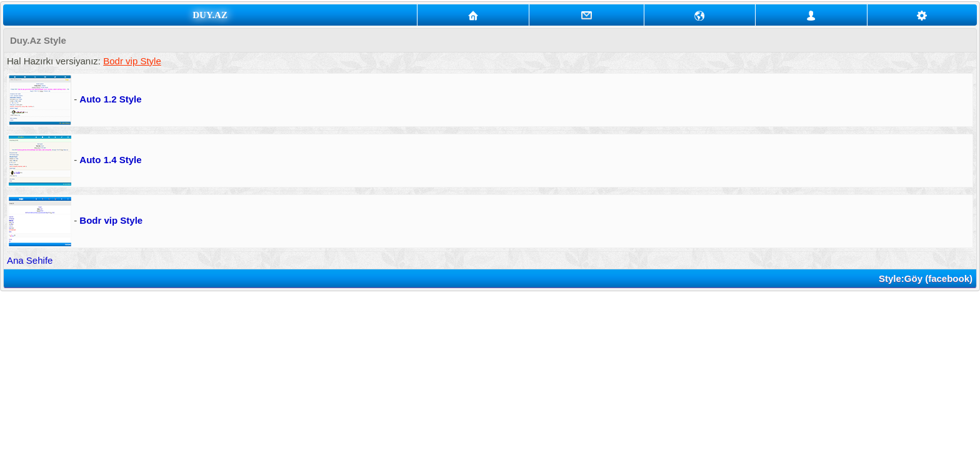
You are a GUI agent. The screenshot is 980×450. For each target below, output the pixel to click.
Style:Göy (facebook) (926, 278)
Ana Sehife (30, 260)
